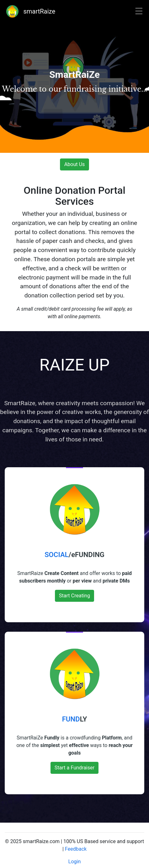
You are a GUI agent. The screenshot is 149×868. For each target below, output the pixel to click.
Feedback (76, 849)
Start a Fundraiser (74, 768)
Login (74, 862)
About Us (74, 164)
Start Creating (74, 596)
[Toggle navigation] (139, 11)
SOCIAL (57, 555)
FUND (71, 719)
